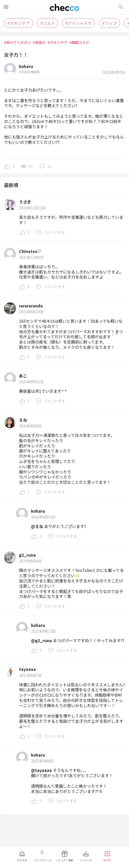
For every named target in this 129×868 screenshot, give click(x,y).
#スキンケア (57, 42)
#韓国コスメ (79, 42)
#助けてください (17, 42)
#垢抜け (39, 42)
